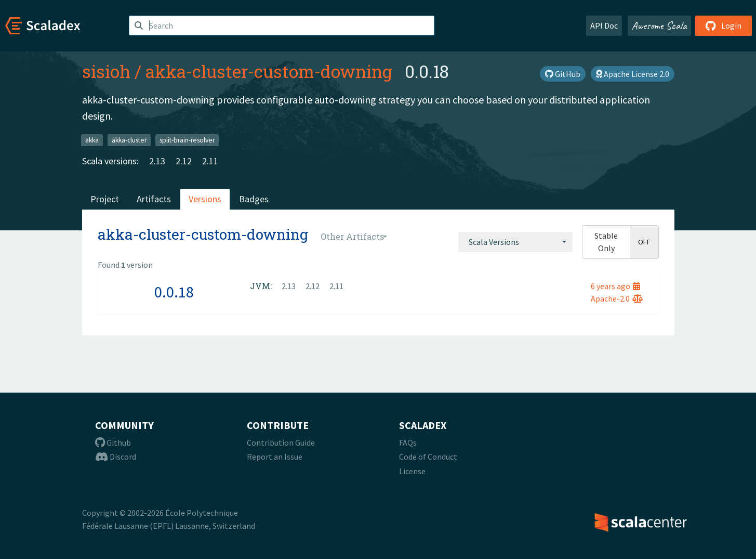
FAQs (408, 443)
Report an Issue (275, 457)
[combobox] (515, 242)
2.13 (157, 161)
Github (113, 443)
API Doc (604, 25)
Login (724, 25)
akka (92, 140)
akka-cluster (129, 140)
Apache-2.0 (617, 298)
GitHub (563, 74)
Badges (254, 199)
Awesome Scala (659, 25)
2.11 (210, 161)
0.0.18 (174, 292)
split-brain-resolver (187, 140)
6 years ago (615, 286)
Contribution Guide (281, 443)
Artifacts (154, 199)
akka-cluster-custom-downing (269, 71)
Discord (116, 457)
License (412, 471)
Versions (205, 199)
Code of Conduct (428, 457)
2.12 (184, 161)
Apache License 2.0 (633, 74)
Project (105, 199)
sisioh (106, 71)
